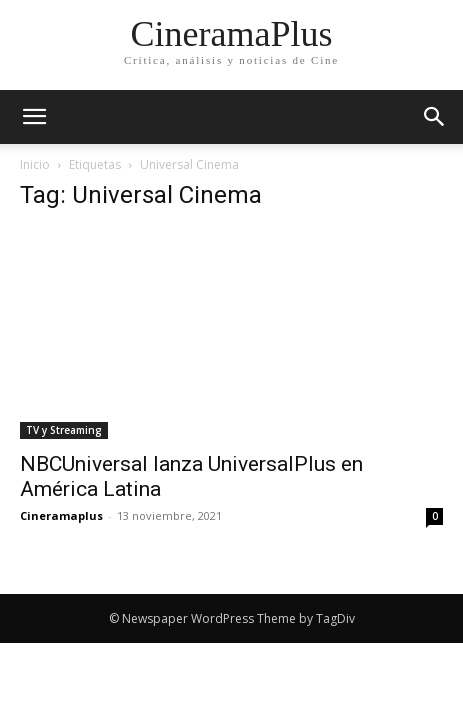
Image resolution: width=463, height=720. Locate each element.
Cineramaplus (61, 515)
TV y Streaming (64, 430)
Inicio (35, 164)
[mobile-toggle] (34, 117)
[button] (435, 117)
